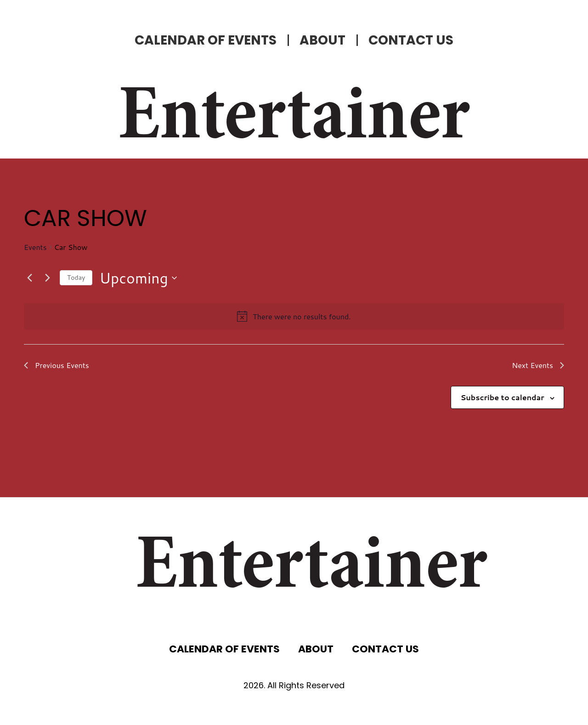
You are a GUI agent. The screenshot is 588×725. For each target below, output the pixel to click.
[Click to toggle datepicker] (138, 278)
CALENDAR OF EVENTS (206, 40)
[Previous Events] (29, 278)
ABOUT (322, 40)
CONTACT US (411, 40)
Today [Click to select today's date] (76, 278)
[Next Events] (47, 278)
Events (35, 247)
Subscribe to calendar (502, 397)
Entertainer (294, 119)
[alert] (302, 317)
